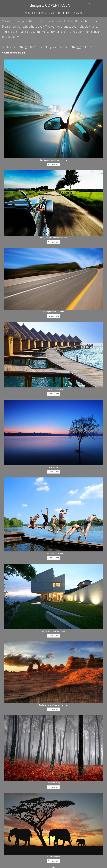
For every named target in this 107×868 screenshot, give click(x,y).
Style (51, 13)
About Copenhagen (35, 13)
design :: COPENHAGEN (50, 5)
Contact (77, 13)
